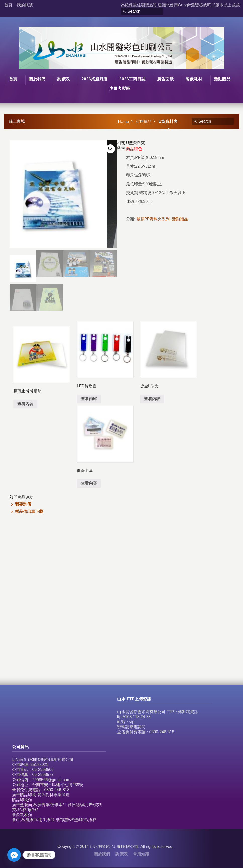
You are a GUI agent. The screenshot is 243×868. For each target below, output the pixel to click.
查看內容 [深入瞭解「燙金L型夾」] (152, 399)
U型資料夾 (168, 122)
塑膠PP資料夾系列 (153, 219)
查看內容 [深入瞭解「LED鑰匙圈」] (89, 399)
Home (123, 122)
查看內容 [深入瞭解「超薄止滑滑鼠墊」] (25, 404)
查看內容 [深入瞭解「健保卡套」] (89, 483)
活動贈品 (143, 122)
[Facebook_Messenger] (14, 855)
